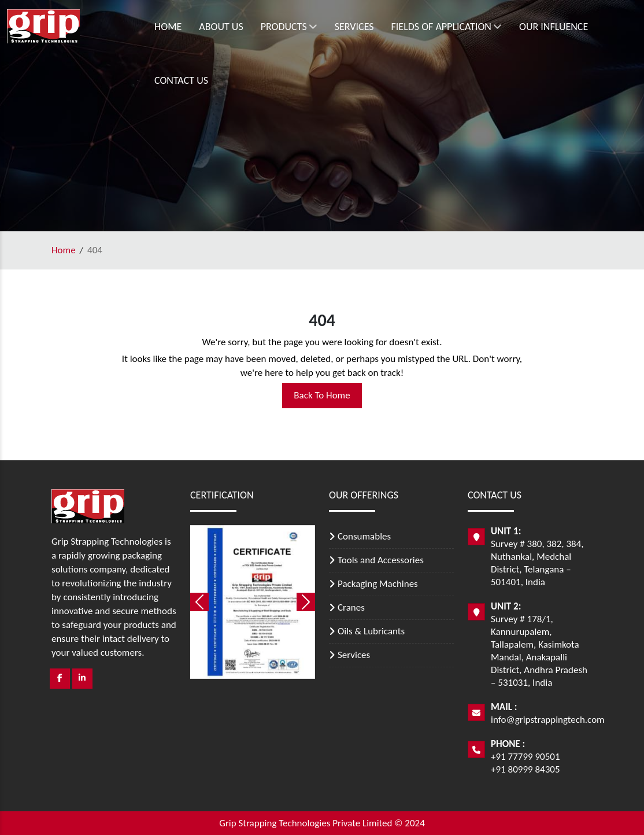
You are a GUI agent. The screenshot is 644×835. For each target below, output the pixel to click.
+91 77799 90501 (525, 757)
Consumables (364, 536)
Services (354, 27)
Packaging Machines (378, 584)
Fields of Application (447, 27)
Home (168, 27)
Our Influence (554, 27)
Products (289, 27)
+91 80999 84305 (525, 769)
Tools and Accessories (381, 560)
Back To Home (322, 395)
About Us (221, 27)
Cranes (351, 607)
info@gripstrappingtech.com (548, 720)
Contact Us (181, 80)
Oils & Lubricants (371, 631)
